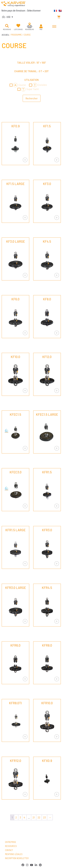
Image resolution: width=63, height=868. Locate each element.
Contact (9, 850)
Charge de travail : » (32, 71)
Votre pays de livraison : (21, 10)
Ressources (11, 846)
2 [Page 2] (16, 817)
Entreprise (11, 842)
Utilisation (32, 80)
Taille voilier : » (32, 63)
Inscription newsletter (17, 858)
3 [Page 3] (20, 817)
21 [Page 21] (34, 817)
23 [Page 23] (44, 817)
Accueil (5, 35)
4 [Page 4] (24, 817)
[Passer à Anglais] (59, 10)
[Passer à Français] (55, 10)
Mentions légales (14, 854)
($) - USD (6, 17)
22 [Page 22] (39, 817)
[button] (7, 26)
